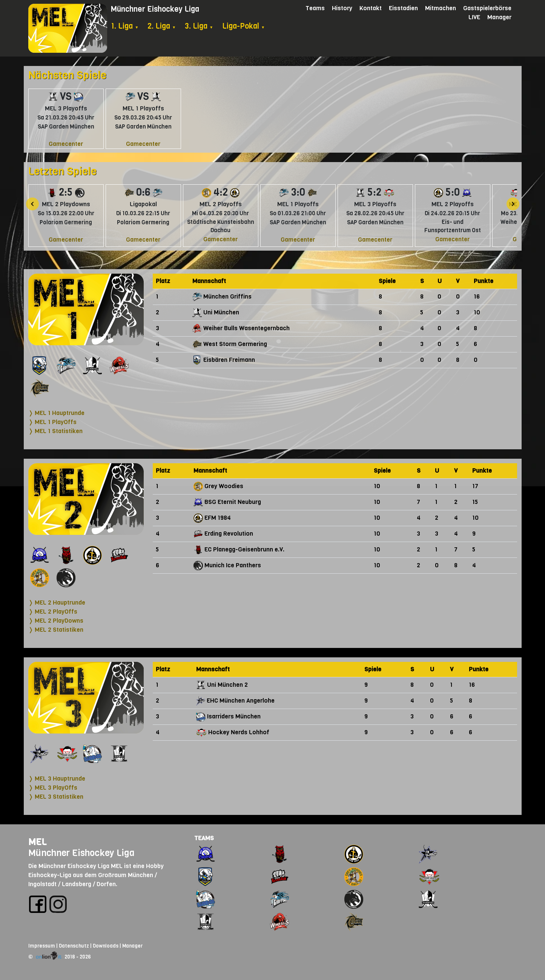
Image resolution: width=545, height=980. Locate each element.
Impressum (42, 946)
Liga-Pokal (243, 26)
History (342, 8)
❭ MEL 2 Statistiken (56, 630)
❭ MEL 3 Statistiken (56, 797)
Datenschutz (74, 946)
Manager (499, 17)
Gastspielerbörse (487, 8)
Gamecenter (66, 144)
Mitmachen (441, 8)
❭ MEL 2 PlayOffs (53, 612)
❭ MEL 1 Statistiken (55, 431)
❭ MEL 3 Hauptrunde (57, 779)
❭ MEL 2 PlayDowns (56, 621)
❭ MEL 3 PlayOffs (53, 788)
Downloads (106, 946)
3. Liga (199, 26)
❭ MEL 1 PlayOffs (52, 422)
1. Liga (125, 26)
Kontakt (371, 8)
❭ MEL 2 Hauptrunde (57, 603)
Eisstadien (403, 8)
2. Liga (162, 26)
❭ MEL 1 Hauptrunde (56, 413)
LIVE (474, 17)
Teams (315, 8)
